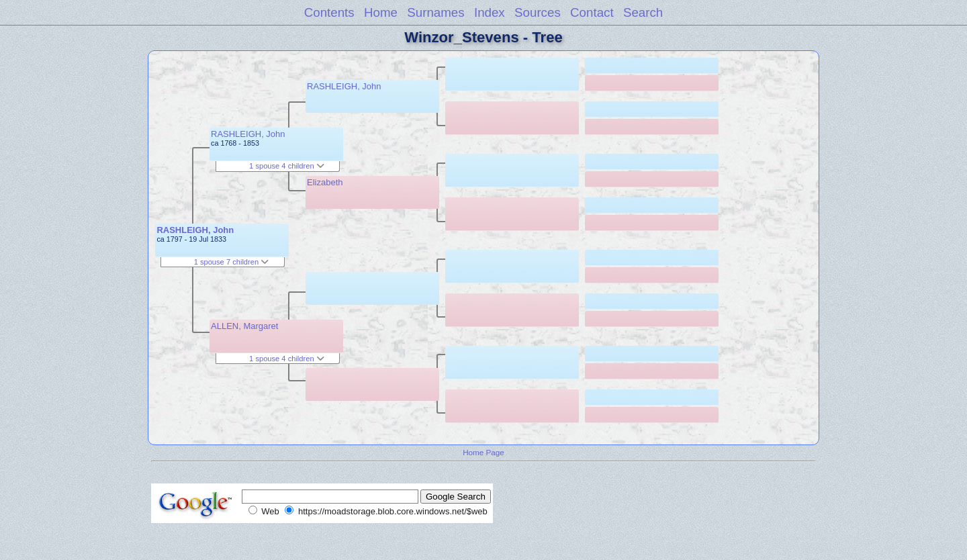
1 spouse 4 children (287, 166)
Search (643, 12)
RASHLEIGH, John (195, 230)
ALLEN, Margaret (244, 326)
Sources (538, 12)
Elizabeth (325, 182)
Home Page (483, 452)
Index (490, 12)
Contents (329, 12)
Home (381, 12)
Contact (592, 12)
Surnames (435, 12)
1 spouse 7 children (232, 262)
